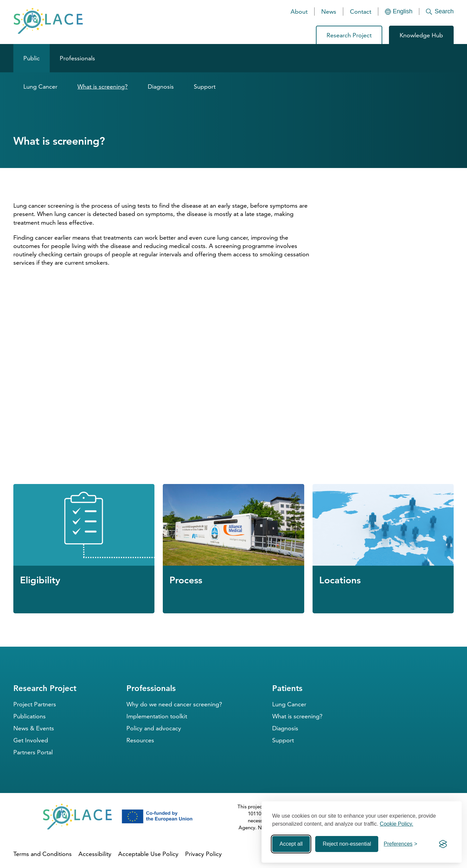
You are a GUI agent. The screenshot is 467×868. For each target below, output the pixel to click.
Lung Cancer (40, 86)
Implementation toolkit (157, 716)
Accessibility (95, 854)
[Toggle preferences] (400, 844)
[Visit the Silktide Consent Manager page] (443, 844)
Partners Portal (33, 752)
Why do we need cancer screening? (174, 704)
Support (205, 86)
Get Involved (31, 740)
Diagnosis (161, 86)
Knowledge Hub (421, 35)
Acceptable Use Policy (148, 854)
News (329, 11)
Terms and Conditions (43, 854)
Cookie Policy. (397, 824)
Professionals (77, 58)
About (299, 11)
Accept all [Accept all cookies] (291, 844)
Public (32, 58)
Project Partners (35, 704)
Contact (361, 11)
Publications (30, 716)
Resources (140, 740)
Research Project (349, 35)
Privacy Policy (203, 854)
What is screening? (103, 86)
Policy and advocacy (154, 728)
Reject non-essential (347, 844)
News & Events (34, 728)
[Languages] (399, 11)
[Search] (436, 11)
